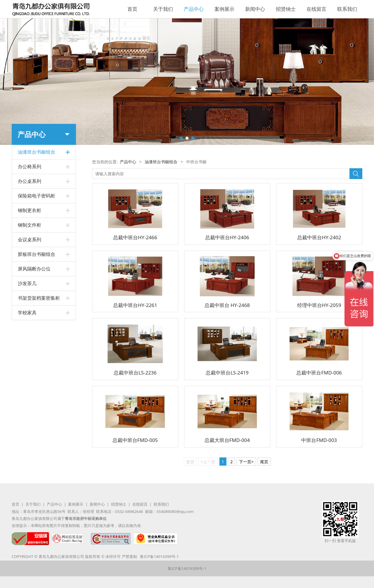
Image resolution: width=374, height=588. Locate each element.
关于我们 (163, 9)
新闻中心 (255, 9)
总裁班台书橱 (30, 177)
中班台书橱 (28, 167)
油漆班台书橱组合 (161, 162)
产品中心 (194, 9)
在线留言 (316, 9)
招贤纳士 (286, 9)
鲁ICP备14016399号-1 (159, 556)
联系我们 (347, 9)
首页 (132, 9)
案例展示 (224, 9)
